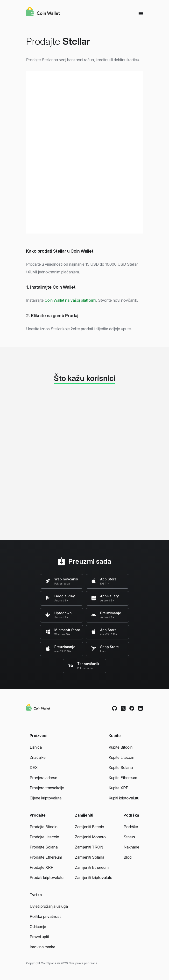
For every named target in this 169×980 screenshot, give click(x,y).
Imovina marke (42, 947)
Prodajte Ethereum (46, 857)
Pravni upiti (39, 937)
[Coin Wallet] (43, 12)
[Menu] (141, 13)
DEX (34, 768)
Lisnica (36, 747)
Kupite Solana (121, 768)
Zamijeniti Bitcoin (89, 827)
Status (129, 837)
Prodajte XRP (42, 867)
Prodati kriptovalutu (47, 878)
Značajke (38, 757)
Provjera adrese (43, 778)
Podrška (131, 827)
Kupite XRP (119, 788)
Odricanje (38, 927)
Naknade (131, 847)
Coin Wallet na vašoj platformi (70, 300)
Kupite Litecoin (121, 757)
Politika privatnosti (46, 916)
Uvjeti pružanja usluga (49, 906)
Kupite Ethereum (123, 778)
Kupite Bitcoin (121, 747)
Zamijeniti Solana (90, 857)
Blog (128, 857)
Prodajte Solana (44, 847)
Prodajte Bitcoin (44, 827)
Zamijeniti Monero (90, 837)
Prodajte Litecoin (44, 837)
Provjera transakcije (47, 788)
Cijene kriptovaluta (46, 798)
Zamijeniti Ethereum (92, 867)
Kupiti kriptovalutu (124, 798)
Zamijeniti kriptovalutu (94, 878)
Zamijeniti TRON (89, 847)
